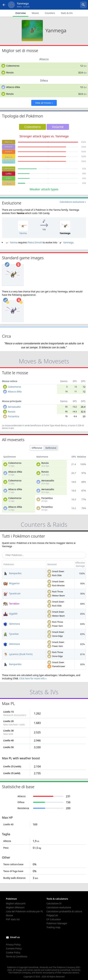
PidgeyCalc (52, 915)
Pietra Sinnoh (35, 242)
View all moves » (44, 103)
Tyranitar (11, 634)
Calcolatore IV (54, 903)
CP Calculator (54, 919)
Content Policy (14, 948)
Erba (9, 178)
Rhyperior (11, 583)
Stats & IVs (67, 13)
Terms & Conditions (17, 956)
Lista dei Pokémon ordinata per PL (25, 911)
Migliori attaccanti (16, 903)
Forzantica (14, 416)
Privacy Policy (13, 944)
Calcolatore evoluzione (59, 907)
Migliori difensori (15, 907)
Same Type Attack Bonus (55, 425)
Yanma (11, 242)
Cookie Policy (13, 952)
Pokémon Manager (57, 923)
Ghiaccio (9, 161)
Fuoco (9, 152)
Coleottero (9, 169)
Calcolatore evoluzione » (73, 202)
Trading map (53, 927)
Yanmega (66, 242)
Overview (21, 13)
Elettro (9, 156)
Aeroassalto (14, 407)
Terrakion (11, 604)
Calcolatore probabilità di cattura (64, 911)
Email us (15, 937)
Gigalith (10, 614)
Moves (35, 13)
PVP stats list (13, 919)
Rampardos (12, 573)
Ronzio (10, 72)
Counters (50, 13)
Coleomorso (13, 66)
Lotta (9, 174)
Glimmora (11, 624)
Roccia (9, 142)
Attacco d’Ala (13, 87)
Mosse (9, 915)
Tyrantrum (12, 593)
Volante (9, 147)
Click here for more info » (33, 678)
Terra (9, 183)
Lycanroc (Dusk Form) (18, 654)
